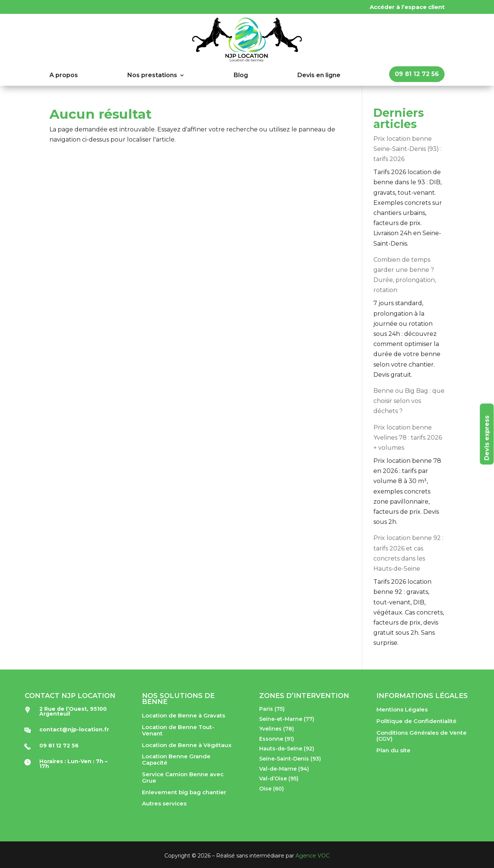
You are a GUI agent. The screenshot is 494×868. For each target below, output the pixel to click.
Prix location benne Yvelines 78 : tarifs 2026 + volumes (408, 438)
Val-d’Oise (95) (279, 779)
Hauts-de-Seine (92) (287, 749)
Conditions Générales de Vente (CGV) (422, 736)
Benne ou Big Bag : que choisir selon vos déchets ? (409, 401)
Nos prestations (152, 76)
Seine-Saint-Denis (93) (290, 759)
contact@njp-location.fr (74, 729)
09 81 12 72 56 (417, 74)
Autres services (164, 803)
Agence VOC (313, 856)
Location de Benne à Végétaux (187, 745)
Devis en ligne (319, 76)
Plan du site (393, 750)
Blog (241, 76)
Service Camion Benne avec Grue (183, 777)
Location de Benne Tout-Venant (178, 730)
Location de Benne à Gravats (184, 715)
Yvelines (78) (277, 729)
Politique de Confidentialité (416, 721)
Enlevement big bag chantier (184, 792)
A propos (64, 76)
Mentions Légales (402, 709)
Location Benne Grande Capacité (176, 759)
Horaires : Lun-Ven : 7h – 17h (73, 764)
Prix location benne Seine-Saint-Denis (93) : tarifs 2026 (407, 149)
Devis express (487, 438)
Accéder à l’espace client (407, 7)
